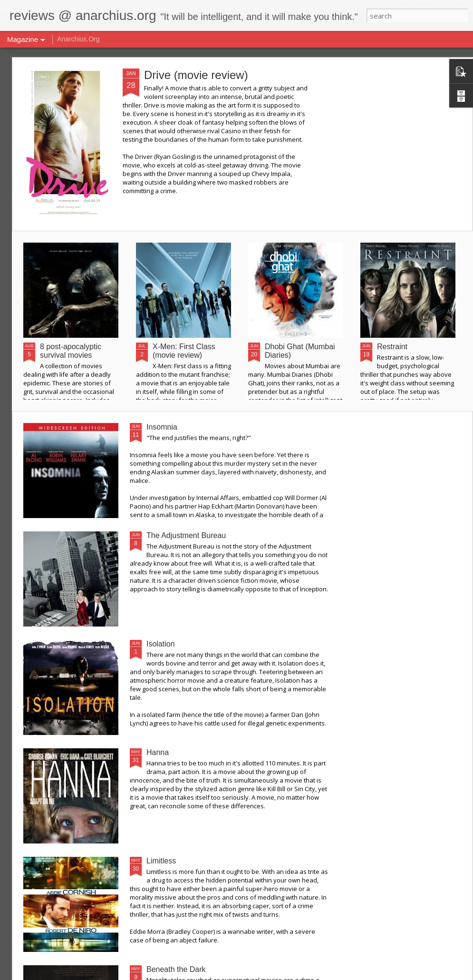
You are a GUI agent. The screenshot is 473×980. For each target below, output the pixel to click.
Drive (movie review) (196, 75)
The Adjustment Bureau (186, 535)
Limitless (161, 861)
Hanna (158, 752)
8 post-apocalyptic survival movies (71, 351)
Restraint (392, 347)
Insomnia (162, 427)
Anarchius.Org (78, 39)
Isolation (161, 644)
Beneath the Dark (176, 969)
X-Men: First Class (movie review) (184, 351)
